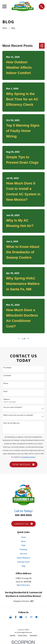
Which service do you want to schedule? (18, 415)
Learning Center (23, 562)
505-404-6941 (23, 515)
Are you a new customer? (13, 407)
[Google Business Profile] (11, 617)
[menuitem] (13, 635)
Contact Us (23, 524)
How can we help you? (12, 423)
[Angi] (31, 617)
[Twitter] (26, 617)
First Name (7, 368)
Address (7, 399)
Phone (6, 383)
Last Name (7, 376)
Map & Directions (23, 585)
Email (5, 391)
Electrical (23, 554)
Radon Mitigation (23, 558)
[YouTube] (21, 617)
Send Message (23, 464)
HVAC (23, 545)
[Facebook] (16, 617)
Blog (23, 566)
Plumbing (23, 549)
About (23, 541)
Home (23, 537)
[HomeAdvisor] (36, 617)
